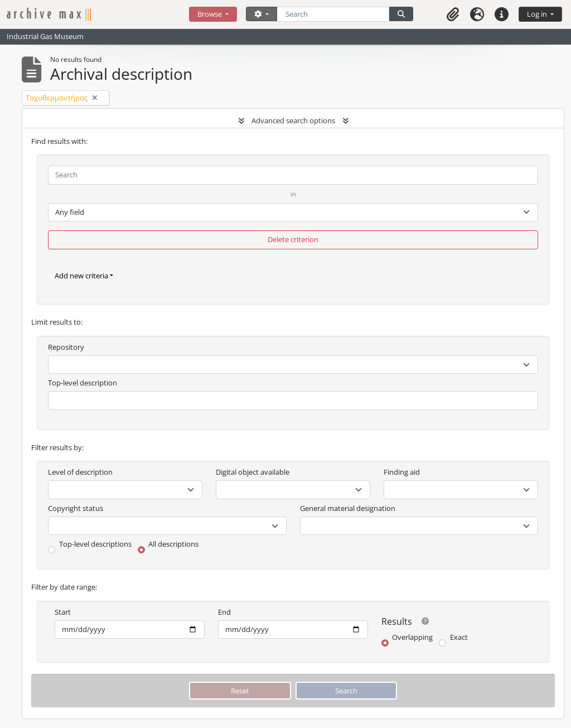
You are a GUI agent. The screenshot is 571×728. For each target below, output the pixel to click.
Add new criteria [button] (81, 276)
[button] (453, 14)
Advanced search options (293, 120)
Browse (211, 14)
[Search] (333, 14)
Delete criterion (293, 239)
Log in (538, 14)
